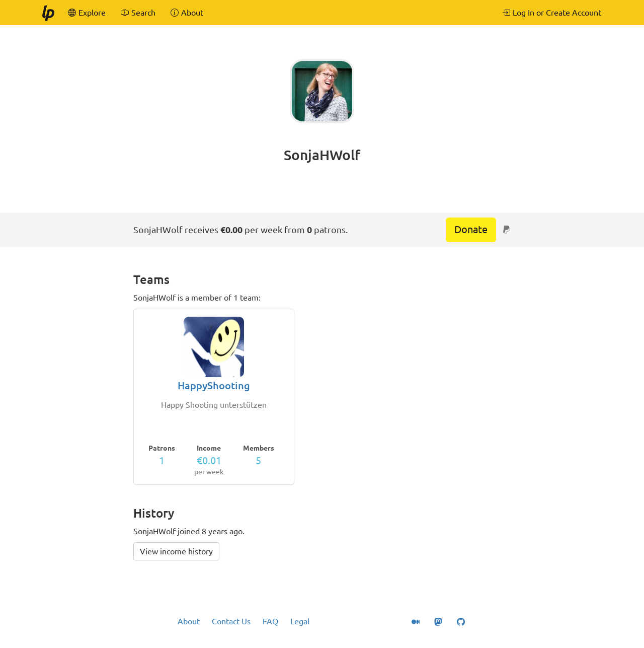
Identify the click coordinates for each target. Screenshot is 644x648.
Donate (471, 229)
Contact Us (231, 621)
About (189, 621)
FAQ (270, 621)
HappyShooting (214, 385)
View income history (176, 551)
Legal (300, 621)
